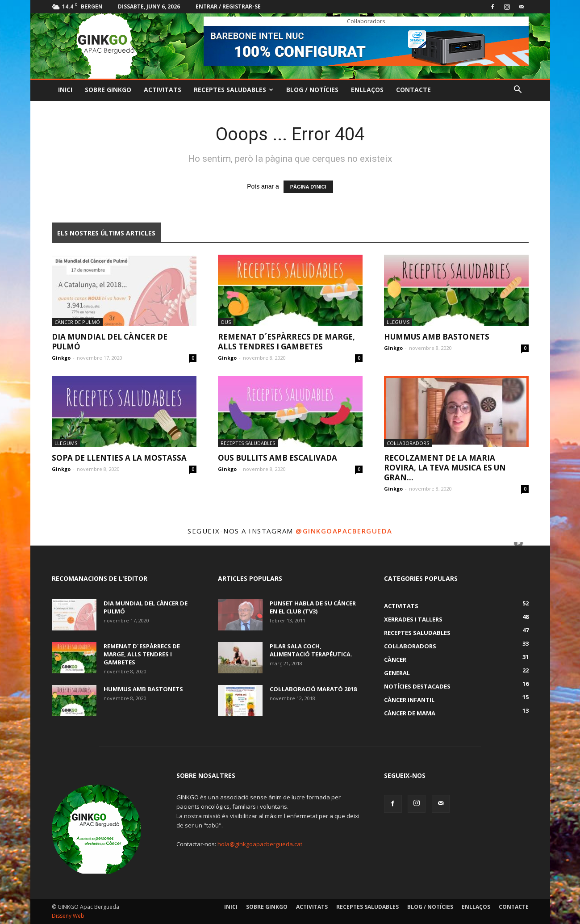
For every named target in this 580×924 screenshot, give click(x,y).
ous (226, 322)
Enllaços (367, 90)
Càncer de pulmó (77, 322)
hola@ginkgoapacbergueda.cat (260, 844)
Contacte (413, 90)
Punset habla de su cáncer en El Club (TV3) (313, 607)
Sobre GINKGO (108, 90)
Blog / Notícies (312, 90)
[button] (518, 90)
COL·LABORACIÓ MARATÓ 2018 (313, 689)
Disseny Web (68, 916)
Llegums (398, 322)
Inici (65, 90)
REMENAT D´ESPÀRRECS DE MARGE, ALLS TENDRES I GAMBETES (286, 342)
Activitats (163, 90)
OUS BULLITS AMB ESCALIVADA (277, 458)
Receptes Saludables (234, 90)
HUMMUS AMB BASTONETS (437, 337)
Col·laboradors (408, 443)
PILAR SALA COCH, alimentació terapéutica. (311, 650)
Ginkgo (61, 358)
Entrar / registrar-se (228, 6)
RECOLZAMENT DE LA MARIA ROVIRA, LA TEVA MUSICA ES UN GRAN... (445, 468)
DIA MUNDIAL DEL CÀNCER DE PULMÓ (110, 342)
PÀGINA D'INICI (308, 187)
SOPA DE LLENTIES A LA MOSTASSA (119, 458)
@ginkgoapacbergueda (344, 531)
